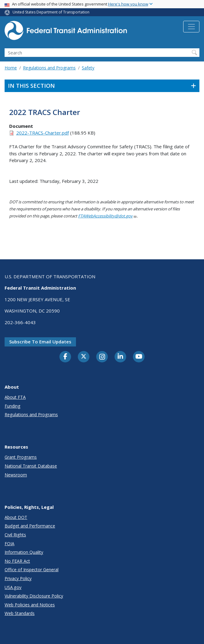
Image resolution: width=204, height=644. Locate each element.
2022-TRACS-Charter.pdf (43, 133)
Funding (13, 406)
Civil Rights (15, 535)
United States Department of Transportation (51, 12)
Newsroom (16, 475)
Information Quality (24, 552)
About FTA (15, 397)
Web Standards (20, 613)
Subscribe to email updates (40, 342)
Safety (88, 68)
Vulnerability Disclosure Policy (34, 596)
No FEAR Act (17, 561)
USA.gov (13, 587)
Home (11, 68)
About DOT (16, 517)
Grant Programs (21, 457)
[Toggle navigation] (191, 27)
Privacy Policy (18, 578)
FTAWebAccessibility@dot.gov (108, 216)
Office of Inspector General (32, 570)
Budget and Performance (30, 526)
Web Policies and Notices (30, 605)
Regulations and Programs (49, 68)
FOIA (9, 544)
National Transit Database (31, 466)
